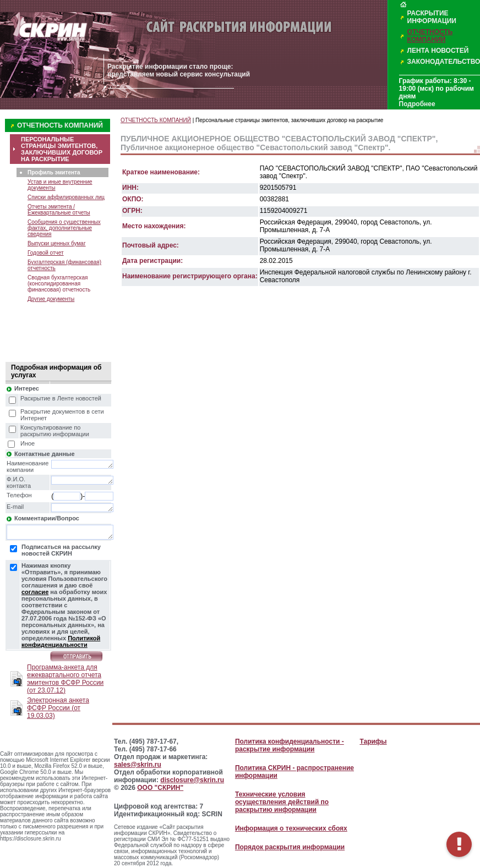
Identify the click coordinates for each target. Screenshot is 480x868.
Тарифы (373, 741)
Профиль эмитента (54, 172)
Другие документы (51, 299)
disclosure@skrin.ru (192, 780)
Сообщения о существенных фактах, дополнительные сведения (64, 228)
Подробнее (417, 104)
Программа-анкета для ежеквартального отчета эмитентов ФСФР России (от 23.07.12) (65, 679)
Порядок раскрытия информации (290, 847)
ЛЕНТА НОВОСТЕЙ (438, 51)
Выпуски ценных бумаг (57, 243)
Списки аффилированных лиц (66, 197)
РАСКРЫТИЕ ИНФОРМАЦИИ (432, 17)
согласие (35, 592)
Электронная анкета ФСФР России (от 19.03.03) (58, 708)
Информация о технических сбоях (291, 828)
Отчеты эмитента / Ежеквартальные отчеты (59, 210)
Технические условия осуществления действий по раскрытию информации (282, 802)
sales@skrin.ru (138, 765)
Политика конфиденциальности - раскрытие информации (290, 745)
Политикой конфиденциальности (61, 641)
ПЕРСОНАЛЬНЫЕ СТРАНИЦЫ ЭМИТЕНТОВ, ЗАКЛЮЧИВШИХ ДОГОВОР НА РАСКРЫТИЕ (62, 149)
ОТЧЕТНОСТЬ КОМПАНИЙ (430, 36)
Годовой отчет (46, 253)
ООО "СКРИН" (160, 788)
